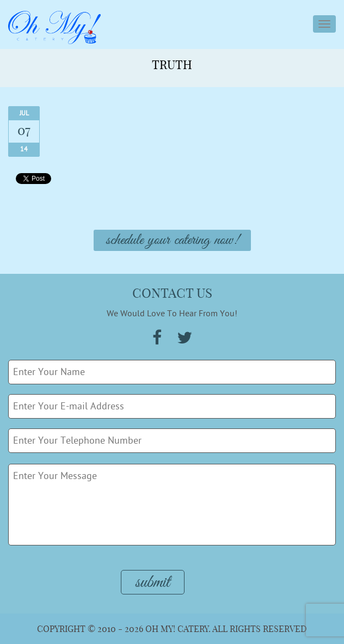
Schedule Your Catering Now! (172, 240)
